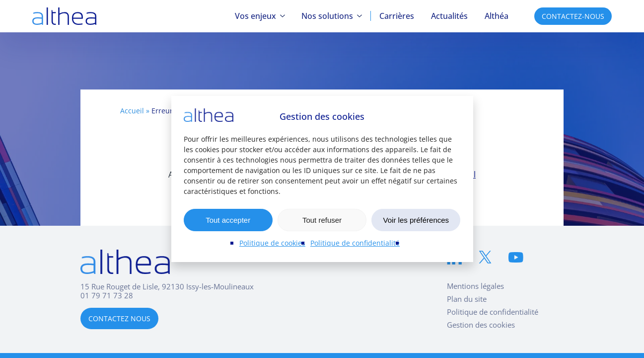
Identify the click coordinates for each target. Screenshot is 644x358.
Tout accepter (228, 220)
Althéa (497, 16)
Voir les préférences (416, 220)
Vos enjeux (255, 16)
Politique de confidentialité (355, 243)
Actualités (449, 16)
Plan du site (467, 299)
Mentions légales (475, 286)
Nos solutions (327, 16)
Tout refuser (322, 220)
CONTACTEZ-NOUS (573, 16)
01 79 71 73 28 (107, 295)
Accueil (132, 111)
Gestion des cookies (481, 325)
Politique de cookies (272, 243)
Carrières (397, 16)
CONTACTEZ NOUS (119, 318)
